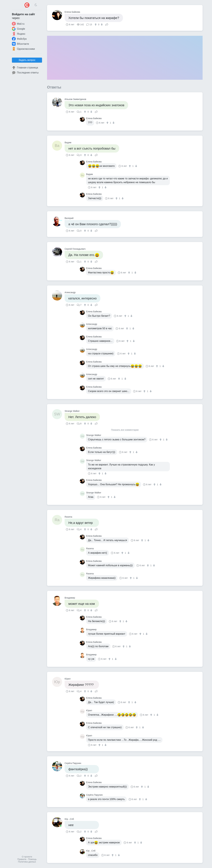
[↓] (101, 24)
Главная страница (25, 68)
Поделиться (107, 24)
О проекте (27, 857)
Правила (22, 859)
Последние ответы (25, 73)
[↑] (96, 24)
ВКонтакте (20, 44)
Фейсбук (19, 39)
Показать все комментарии (125, 430)
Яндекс (19, 34)
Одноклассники (23, 49)
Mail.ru (18, 24)
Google (19, 29)
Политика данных (27, 862)
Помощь (32, 859)
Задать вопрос (27, 60)
